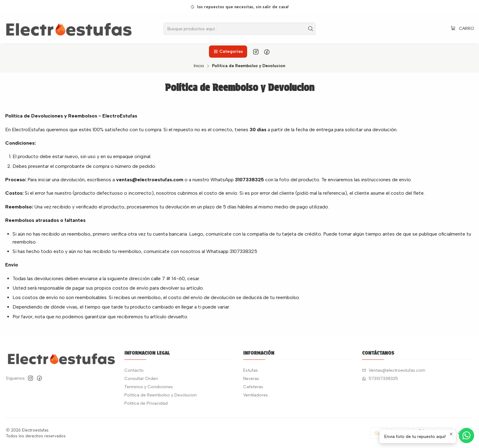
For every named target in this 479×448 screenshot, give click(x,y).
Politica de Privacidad (146, 403)
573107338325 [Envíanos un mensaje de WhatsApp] (380, 379)
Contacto (134, 370)
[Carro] (462, 29)
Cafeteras (253, 387)
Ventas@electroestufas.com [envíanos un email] (394, 370)
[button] (228, 52)
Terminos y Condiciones (149, 387)
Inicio (199, 66)
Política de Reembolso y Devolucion (161, 395)
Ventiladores (256, 395)
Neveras (251, 379)
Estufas (250, 370)
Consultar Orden (141, 379)
